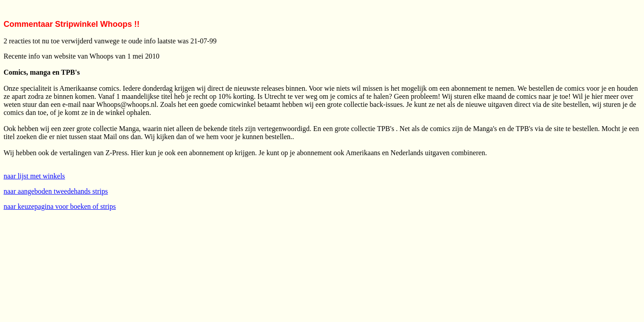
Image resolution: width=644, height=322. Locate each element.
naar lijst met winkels (34, 176)
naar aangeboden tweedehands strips (56, 191)
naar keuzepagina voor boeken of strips (60, 206)
